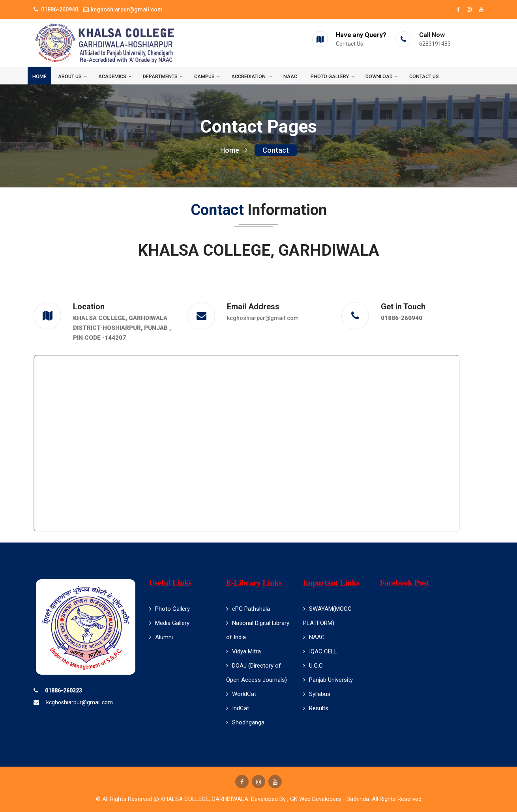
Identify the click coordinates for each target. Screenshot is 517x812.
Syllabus (317, 694)
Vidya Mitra (244, 651)
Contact (276, 150)
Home (39, 76)
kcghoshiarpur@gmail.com (263, 318)
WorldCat (241, 694)
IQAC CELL (320, 651)
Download (382, 76)
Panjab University (328, 680)
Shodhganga (245, 722)
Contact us (424, 76)
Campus (207, 76)
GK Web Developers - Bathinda (330, 799)
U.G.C (313, 666)
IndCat (238, 708)
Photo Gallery (332, 76)
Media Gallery (169, 623)
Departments (163, 76)
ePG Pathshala (248, 609)
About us (72, 76)
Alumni (161, 637)
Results (316, 708)
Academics (115, 76)
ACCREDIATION (252, 76)
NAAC (290, 76)
